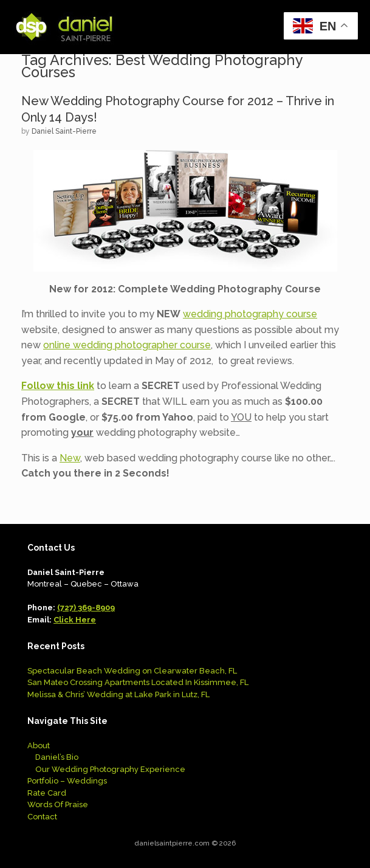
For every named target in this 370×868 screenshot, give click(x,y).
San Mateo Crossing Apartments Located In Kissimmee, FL (138, 682)
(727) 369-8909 (86, 608)
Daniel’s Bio (57, 757)
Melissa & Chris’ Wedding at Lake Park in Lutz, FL (118, 694)
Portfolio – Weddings (67, 781)
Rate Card (47, 793)
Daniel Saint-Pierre (64, 131)
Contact (42, 817)
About (39, 746)
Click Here (75, 620)
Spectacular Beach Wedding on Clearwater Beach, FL (132, 671)
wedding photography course (250, 314)
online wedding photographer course (127, 345)
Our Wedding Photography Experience (110, 769)
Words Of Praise (58, 804)
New (70, 458)
